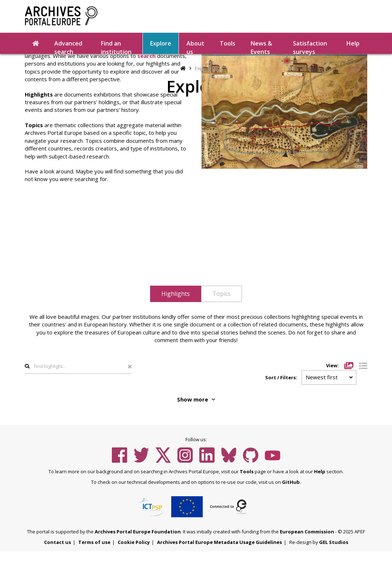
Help (353, 43)
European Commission (307, 532)
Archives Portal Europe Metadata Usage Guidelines (219, 542)
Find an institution (116, 47)
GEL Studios (334, 542)
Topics (222, 294)
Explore (161, 43)
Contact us (58, 542)
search (146, 56)
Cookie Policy (134, 542)
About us (195, 47)
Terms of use (94, 542)
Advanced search (68, 47)
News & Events (261, 47)
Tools (228, 43)
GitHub (291, 482)
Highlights (176, 294)
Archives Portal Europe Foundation (138, 532)
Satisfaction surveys (310, 47)
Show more (196, 399)
